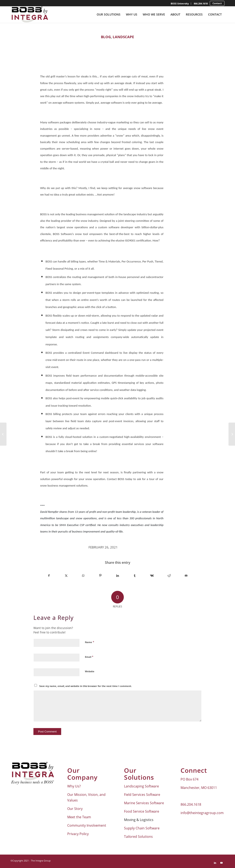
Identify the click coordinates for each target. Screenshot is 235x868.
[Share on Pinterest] (101, 576)
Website (90, 671)
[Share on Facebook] (49, 576)
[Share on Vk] (152, 576)
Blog (106, 37)
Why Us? (74, 786)
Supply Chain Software (142, 828)
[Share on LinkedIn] (118, 576)
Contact (217, 3)
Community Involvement (87, 825)
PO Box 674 (189, 779)
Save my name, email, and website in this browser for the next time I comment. (86, 686)
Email (89, 657)
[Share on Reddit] (169, 576)
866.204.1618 (201, 3)
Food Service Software (142, 811)
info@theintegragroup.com (202, 813)
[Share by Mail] (186, 576)
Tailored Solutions (138, 837)
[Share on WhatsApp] (83, 576)
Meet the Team (79, 817)
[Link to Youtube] (221, 863)
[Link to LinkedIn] (215, 863)
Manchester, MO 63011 (199, 788)
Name (90, 642)
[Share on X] (66, 576)
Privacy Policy (78, 834)
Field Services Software (142, 795)
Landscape (123, 37)
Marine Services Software (144, 803)
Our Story (75, 809)
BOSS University (180, 3)
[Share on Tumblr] (135, 576)
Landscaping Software (141, 786)
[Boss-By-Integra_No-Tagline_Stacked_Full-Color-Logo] (30, 14)
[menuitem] (180, 4)
